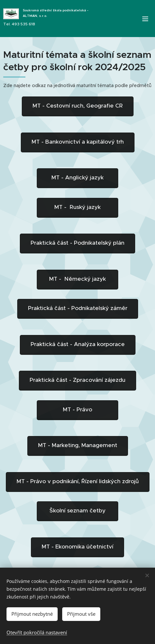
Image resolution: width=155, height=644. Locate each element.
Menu (145, 19)
